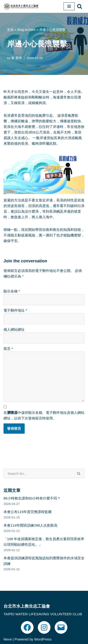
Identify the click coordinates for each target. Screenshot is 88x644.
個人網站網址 (14, 329)
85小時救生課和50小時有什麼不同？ (32, 498)
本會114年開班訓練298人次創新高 (31, 525)
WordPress (43, 639)
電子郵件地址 (15, 310)
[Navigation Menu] (69, 6)
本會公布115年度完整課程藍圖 (28, 512)
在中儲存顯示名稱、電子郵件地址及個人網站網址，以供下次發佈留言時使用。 (44, 415)
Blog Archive (27, 30)
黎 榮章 (17, 58)
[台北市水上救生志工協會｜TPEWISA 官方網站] (21, 6)
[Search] (80, 6)
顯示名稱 (12, 291)
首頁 (10, 30)
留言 (8, 349)
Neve (8, 639)
